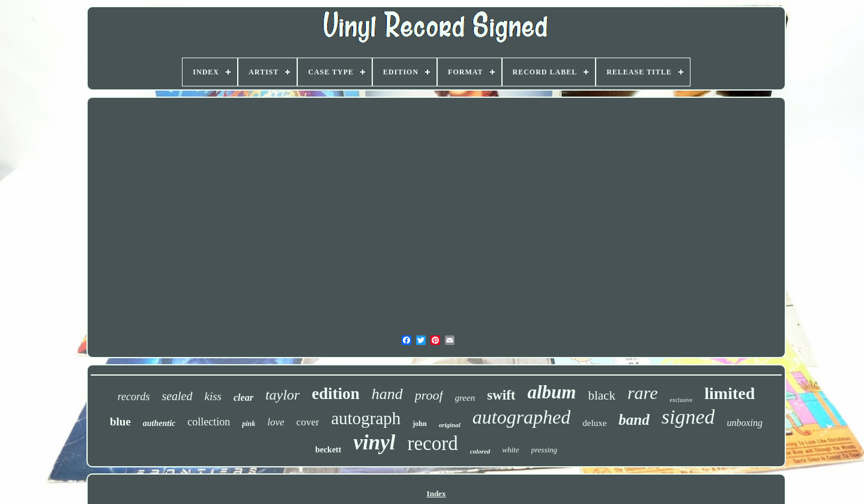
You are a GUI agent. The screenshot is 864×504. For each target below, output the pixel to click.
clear (243, 397)
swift (501, 395)
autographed (522, 417)
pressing (545, 450)
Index (437, 493)
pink (249, 424)
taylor (282, 395)
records (134, 397)
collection (209, 422)
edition (336, 394)
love (276, 422)
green (465, 398)
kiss (213, 396)
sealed (177, 396)
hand (387, 394)
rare (643, 393)
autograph (366, 418)
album (551, 392)
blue (120, 421)
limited (730, 393)
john (419, 424)
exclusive (681, 400)
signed (688, 417)
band (634, 420)
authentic (159, 423)
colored (480, 451)
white (510, 450)
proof (429, 395)
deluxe (594, 423)
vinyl (374, 442)
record (432, 443)
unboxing (745, 423)
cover (308, 422)
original (450, 425)
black (601, 395)
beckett (328, 450)
